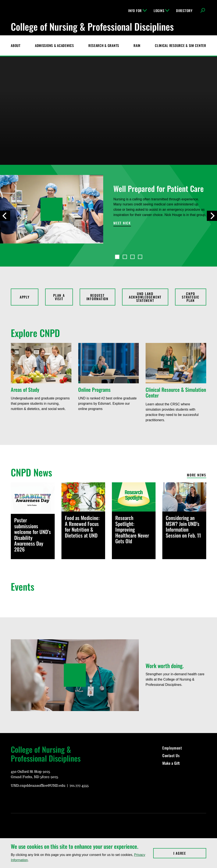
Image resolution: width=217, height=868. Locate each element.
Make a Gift (171, 763)
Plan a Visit (59, 297)
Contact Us (171, 755)
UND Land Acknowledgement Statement (145, 297)
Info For (138, 11)
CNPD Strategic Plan (191, 297)
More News (197, 475)
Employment (172, 748)
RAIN (137, 45)
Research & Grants (104, 45)
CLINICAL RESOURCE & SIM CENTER (181, 45)
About (16, 45)
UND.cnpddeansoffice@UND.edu (38, 786)
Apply (25, 297)
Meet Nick (122, 223)
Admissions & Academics (54, 45)
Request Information (97, 297)
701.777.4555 (79, 786)
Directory (184, 11)
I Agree (190, 853)
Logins (161, 11)
